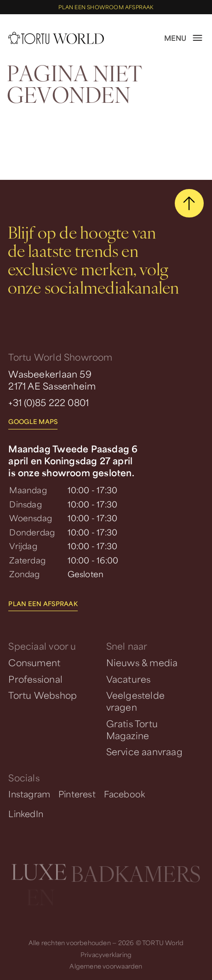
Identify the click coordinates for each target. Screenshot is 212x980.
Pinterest (77, 794)
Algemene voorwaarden (106, 966)
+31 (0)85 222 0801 (49, 402)
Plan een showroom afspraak (106, 7)
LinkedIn (26, 813)
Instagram (29, 794)
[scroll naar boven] (189, 203)
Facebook (125, 794)
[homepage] (56, 38)
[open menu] (184, 38)
